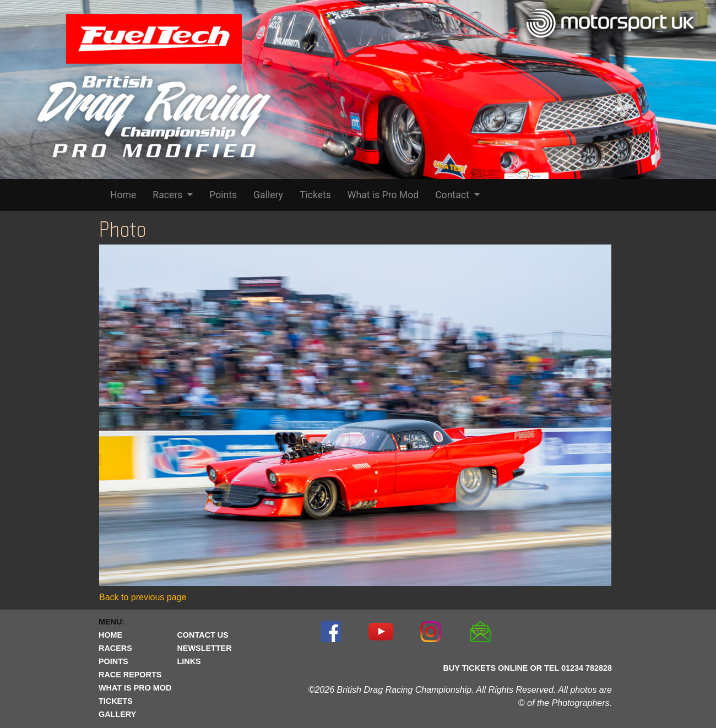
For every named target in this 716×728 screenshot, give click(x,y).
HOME (110, 635)
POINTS (113, 661)
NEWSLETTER (204, 648)
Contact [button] (453, 195)
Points (223, 195)
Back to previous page (143, 597)
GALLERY (117, 714)
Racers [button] (169, 195)
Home (123, 195)
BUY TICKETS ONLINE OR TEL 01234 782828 (527, 668)
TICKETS (116, 701)
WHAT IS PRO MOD (135, 688)
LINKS (189, 661)
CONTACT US (202, 635)
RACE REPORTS (130, 675)
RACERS (115, 648)
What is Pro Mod (383, 195)
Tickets (315, 195)
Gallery (268, 195)
